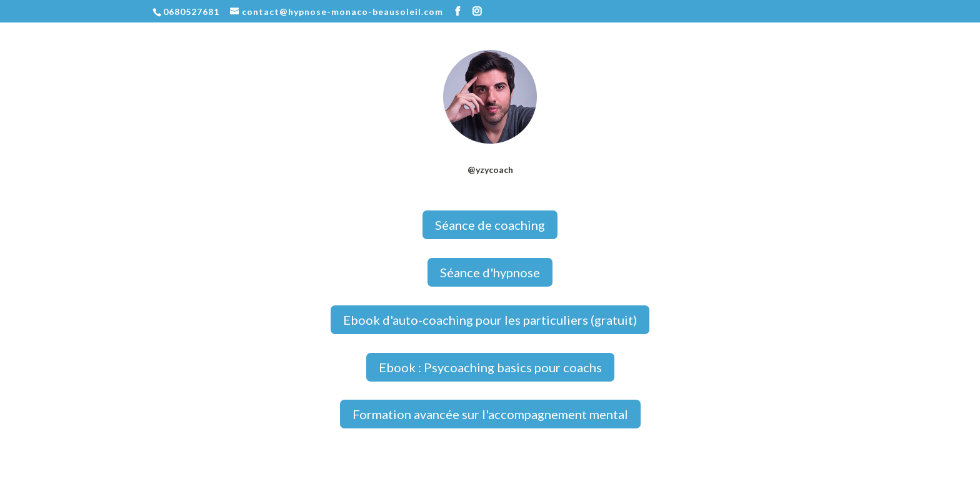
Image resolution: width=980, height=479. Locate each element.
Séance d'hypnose (490, 272)
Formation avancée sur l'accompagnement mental (490, 414)
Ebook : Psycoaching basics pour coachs (490, 367)
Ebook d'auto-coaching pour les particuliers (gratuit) (490, 320)
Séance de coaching (490, 225)
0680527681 (191, 12)
